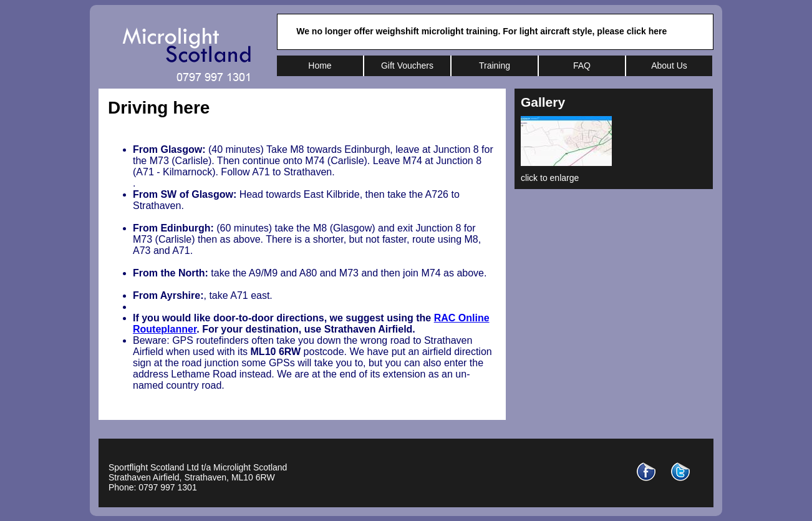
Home (320, 66)
